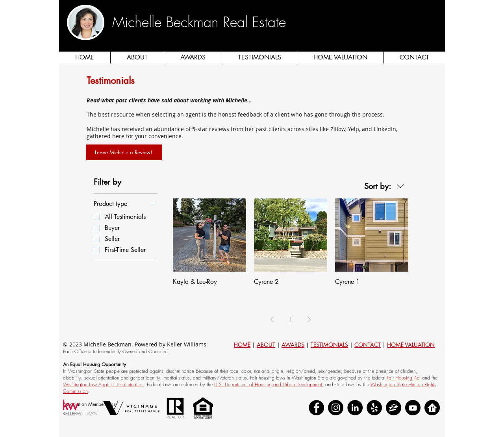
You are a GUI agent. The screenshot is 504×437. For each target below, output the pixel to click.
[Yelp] (374, 408)
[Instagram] (336, 408)
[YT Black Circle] (413, 408)
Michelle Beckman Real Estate (199, 22)
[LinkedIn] (355, 408)
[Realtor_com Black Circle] (432, 408)
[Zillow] (394, 408)
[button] (438, 31)
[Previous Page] (272, 319)
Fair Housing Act (404, 378)
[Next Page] (309, 319)
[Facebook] (316, 408)
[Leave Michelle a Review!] (124, 152)
